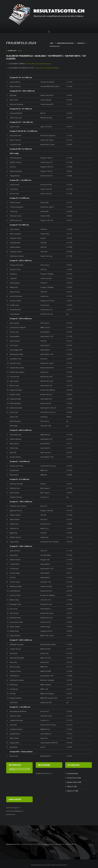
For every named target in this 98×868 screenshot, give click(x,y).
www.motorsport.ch (13, 808)
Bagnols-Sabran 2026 (75, 782)
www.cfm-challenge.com (15, 811)
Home (51, 43)
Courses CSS (82, 43)
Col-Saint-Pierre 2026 (75, 778)
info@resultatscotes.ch (44, 773)
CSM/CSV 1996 (72, 786)
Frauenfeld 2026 (73, 773)
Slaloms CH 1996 (73, 791)
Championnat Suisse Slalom (65, 43)
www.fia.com (11, 814)
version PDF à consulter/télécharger (39, 64)
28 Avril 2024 (12, 51)
